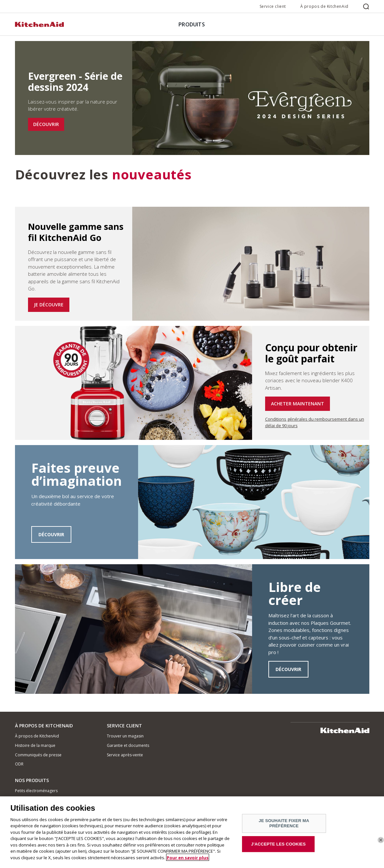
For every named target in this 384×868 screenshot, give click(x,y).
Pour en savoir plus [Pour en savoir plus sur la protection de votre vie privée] (188, 860)
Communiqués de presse (38, 755)
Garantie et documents (128, 745)
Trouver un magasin (125, 736)
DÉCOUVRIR (46, 124)
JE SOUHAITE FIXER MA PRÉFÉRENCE (284, 826)
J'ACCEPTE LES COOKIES (278, 846)
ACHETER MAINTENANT (298, 404)
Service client (273, 6)
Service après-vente (125, 755)
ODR (19, 764)
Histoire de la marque (35, 745)
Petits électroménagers (36, 791)
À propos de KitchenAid (324, 6)
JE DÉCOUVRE (49, 305)
